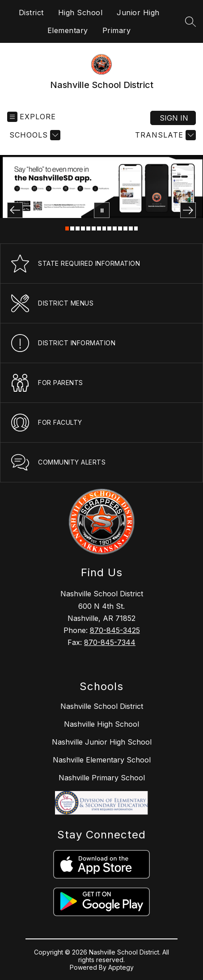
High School (80, 13)
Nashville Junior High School (102, 742)
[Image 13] (131, 228)
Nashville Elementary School (102, 760)
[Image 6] (94, 228)
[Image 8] (104, 228)
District (31, 13)
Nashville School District (102, 706)
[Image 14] (136, 228)
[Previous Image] (15, 210)
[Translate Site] (164, 135)
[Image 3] (78, 228)
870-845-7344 (110, 642)
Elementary (68, 30)
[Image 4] (83, 228)
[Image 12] (125, 228)
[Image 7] (99, 228)
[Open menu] (32, 117)
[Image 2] (72, 228)
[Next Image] (188, 210)
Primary (117, 30)
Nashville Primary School (102, 778)
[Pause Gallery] (102, 210)
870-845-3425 (115, 630)
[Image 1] (67, 228)
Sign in (174, 118)
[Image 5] (88, 228)
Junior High (138, 13)
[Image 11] (120, 228)
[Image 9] (109, 228)
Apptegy (121, 967)
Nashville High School (101, 724)
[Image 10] (115, 228)
